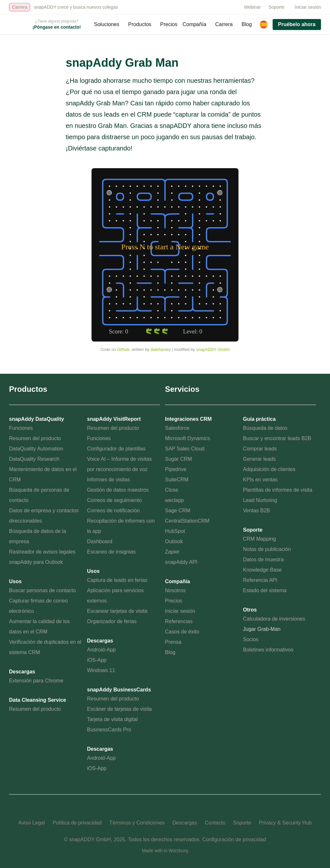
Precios (169, 24)
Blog (247, 24)
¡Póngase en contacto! (57, 27)
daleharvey (161, 349)
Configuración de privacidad (234, 839)
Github (123, 349)
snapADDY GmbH (213, 349)
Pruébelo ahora (297, 24)
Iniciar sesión (308, 7)
